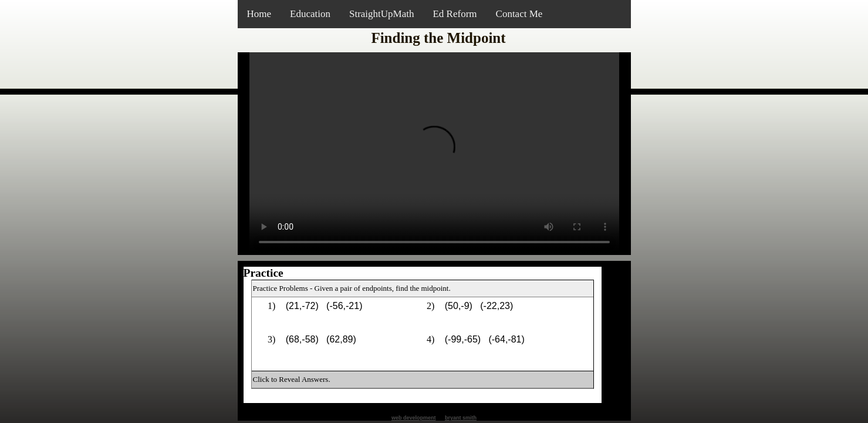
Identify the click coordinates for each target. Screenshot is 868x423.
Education (310, 14)
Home (259, 14)
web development (414, 418)
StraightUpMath (382, 14)
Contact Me (519, 14)
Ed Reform (455, 14)
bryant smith (461, 418)
